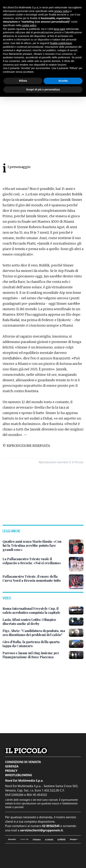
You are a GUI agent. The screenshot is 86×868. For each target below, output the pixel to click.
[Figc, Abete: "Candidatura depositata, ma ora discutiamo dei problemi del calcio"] (34, 633)
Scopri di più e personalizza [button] (43, 89)
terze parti (59, 29)
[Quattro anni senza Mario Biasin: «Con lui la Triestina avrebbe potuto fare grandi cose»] (34, 546)
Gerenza (12, 766)
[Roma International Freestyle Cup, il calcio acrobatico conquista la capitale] (34, 611)
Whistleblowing (19, 775)
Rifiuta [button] (23, 81)
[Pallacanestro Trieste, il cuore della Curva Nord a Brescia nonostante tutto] (34, 579)
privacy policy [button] (62, 11)
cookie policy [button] (29, 25)
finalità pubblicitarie (61, 43)
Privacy (11, 771)
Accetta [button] (63, 81)
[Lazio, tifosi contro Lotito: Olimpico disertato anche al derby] (34, 622)
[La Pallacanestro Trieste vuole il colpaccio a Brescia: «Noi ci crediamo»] (34, 561)
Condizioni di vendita (23, 762)
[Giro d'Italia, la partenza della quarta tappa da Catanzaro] (34, 644)
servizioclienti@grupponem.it (41, 830)
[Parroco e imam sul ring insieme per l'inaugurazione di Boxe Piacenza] (34, 655)
